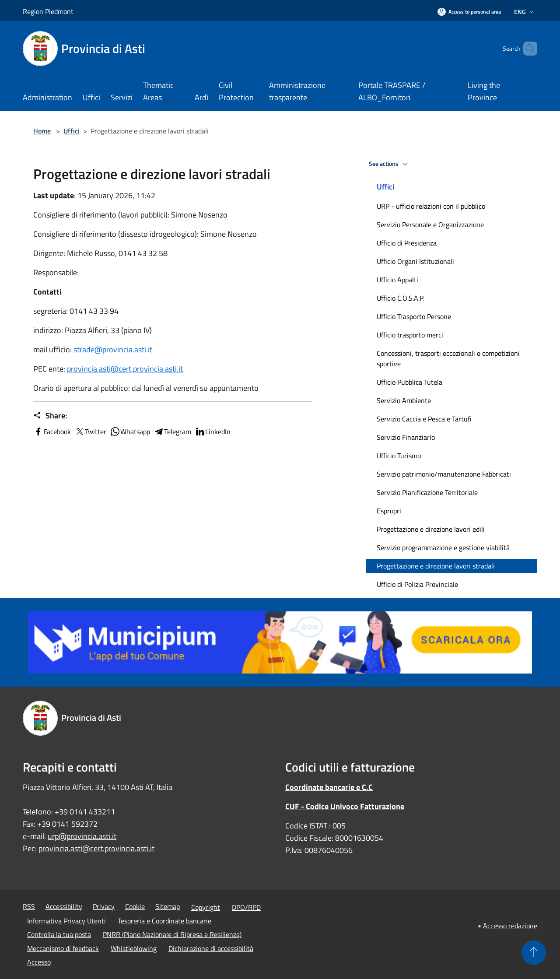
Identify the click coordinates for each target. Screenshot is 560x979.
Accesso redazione (510, 926)
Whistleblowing (134, 948)
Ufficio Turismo (399, 456)
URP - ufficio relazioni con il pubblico (431, 206)
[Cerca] (527, 49)
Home (42, 131)
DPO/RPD (246, 907)
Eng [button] (525, 12)
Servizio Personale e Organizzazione (430, 225)
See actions (390, 164)
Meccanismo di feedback (63, 948)
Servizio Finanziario (406, 437)
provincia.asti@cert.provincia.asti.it (125, 369)
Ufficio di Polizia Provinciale (417, 584)
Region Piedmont (48, 11)
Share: (50, 416)
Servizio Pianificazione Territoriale (427, 492)
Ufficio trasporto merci (410, 335)
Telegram (172, 432)
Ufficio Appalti (397, 280)
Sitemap (168, 906)
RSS (29, 906)
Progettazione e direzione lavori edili (431, 529)
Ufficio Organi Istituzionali (415, 261)
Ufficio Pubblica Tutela (409, 382)
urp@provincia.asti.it (82, 836)
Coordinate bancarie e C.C (329, 787)
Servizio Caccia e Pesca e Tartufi (424, 419)
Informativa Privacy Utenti (66, 921)
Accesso (39, 962)
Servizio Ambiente (404, 400)
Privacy (104, 906)
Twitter (90, 432)
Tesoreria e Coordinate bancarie (164, 921)
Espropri (389, 511)
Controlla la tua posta (59, 934)
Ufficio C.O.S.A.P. (401, 298)
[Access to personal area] (469, 12)
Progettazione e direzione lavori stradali (436, 566)
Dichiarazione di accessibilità (211, 948)
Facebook (52, 432)
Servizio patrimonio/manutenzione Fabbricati (444, 474)
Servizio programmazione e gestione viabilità (443, 547)
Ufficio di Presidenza (407, 243)
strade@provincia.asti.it (113, 349)
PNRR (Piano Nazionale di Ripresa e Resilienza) (172, 934)
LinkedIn (213, 432)
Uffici (72, 131)
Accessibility (64, 906)
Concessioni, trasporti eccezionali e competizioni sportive (448, 358)
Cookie (135, 906)
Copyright (206, 907)
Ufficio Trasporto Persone (414, 316)
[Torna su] (534, 953)
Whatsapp (130, 432)
